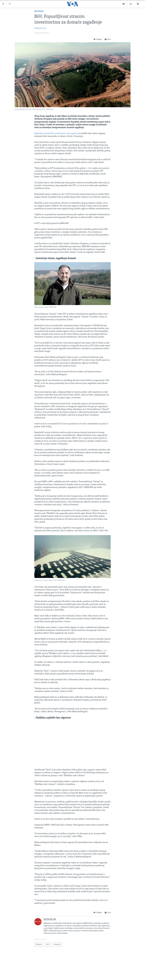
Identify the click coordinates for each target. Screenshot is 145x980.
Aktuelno (39, 11)
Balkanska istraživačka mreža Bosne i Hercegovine (56, 133)
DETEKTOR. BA (40, 28)
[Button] (98, 39)
